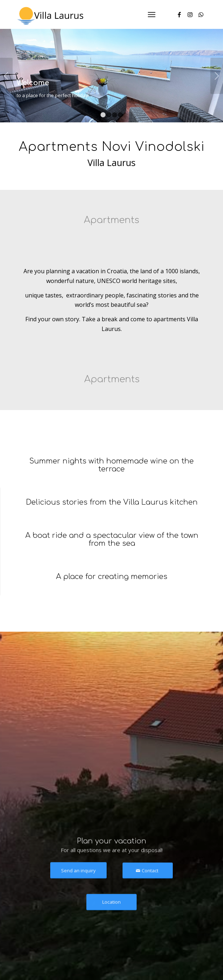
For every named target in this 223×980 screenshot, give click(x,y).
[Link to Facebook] (179, 14)
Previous (6, 76)
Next (217, 76)
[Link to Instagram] (190, 14)
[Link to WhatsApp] (201, 14)
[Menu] (152, 14)
